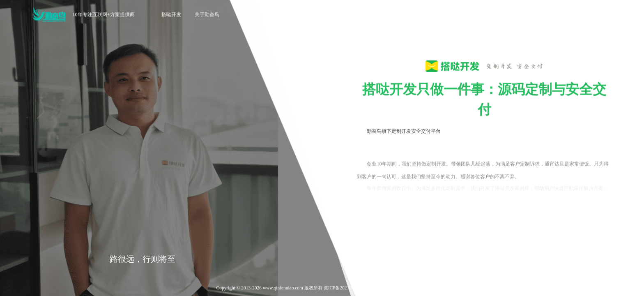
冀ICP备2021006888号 (346, 289)
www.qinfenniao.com (283, 289)
